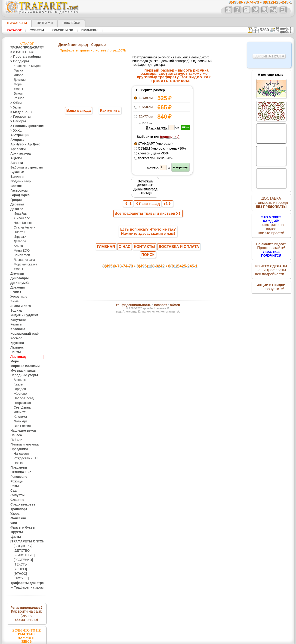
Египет (15, 292)
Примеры (83, 30)
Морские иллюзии (22, 366)
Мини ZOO (21, 251)
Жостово (20, 394)
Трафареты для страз (25, 583)
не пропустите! (271, 282)
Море (17, 84)
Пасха (18, 463)
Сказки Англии (23, 228)
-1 (131, 182)
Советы (34, 30)
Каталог (14, 30)
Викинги (16, 177)
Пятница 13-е (19, 472)
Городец (19, 389)
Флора (18, 75)
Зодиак (15, 311)
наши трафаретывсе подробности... (271, 264)
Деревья (16, 205)
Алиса (18, 246)
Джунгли (16, 274)
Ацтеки (15, 158)
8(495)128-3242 (152, 238)
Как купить (109, 111)
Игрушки (19, 237)
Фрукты (15, 532)
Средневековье (20, 505)
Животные (17, 297)
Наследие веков (21, 431)
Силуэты (16, 495)
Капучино (17, 320)
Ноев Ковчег (22, 223)
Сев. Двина (21, 408)
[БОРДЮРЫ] (22, 546)
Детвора (19, 241)
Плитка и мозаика (22, 445)
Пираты (19, 232)
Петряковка (21, 403)
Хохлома (20, 417)
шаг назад (148, 182)
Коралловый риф (22, 334)
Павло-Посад (23, 398)
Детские (19, 80)
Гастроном (18, 191)
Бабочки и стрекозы (23, 168)
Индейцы (20, 214)
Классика (17, 329)
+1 (165, 182)
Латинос (16, 348)
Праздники (18, 449)
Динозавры (18, 278)
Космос (15, 338)
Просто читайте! (271, 244)
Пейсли (15, 440)
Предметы (17, 468)
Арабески (17, 149)
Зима (14, 301)
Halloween (20, 454)
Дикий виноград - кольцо (204, 99)
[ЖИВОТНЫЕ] (23, 555)
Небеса (15, 435)
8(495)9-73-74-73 (124, 238)
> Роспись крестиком (24, 126)
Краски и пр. (58, 30)
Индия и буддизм (22, 315)
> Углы (15, 108)
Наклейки (63, 23)
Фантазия (17, 518)
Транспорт (17, 509)
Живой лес (21, 218)
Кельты (15, 325)
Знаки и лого (19, 306)
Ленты (15, 352)
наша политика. (171, 640)
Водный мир (19, 181)
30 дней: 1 (285, 28)
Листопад (17, 357)
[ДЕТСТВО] (21, 551)
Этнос (18, 94)
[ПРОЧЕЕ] (20, 578)
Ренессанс (17, 477)
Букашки (16, 172)
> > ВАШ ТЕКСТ (20, 52)
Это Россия (21, 426)
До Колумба (18, 283)
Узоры (18, 89)
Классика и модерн (26, 66)
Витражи (39, 23)
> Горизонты (18, 117)
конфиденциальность (136, 278)
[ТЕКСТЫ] (20, 565)
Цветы (15, 537)
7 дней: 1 (286, 32)
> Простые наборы (23, 57)
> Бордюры (17, 61)
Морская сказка (24, 265)
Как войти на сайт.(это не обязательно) (27, 613)
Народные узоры (22, 375)
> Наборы (17, 121)
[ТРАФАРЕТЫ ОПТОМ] (25, 542)
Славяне (16, 500)
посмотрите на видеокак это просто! (271, 224)
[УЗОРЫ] (20, 569)
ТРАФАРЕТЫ (14, 23)
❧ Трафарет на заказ (25, 588)
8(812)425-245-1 (180, 238)
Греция (15, 200)
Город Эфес (18, 195)
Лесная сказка (23, 260)
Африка (15, 163)
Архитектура (19, 154)
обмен (170, 278)
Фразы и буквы (20, 528)
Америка (16, 140)
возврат (158, 278)
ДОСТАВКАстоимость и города (271, 204)
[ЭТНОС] (19, 574)
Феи (13, 523)
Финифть (20, 412)
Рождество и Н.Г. (25, 458)
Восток (15, 186)
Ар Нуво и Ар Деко (23, 144)
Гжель (18, 385)
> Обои (15, 103)
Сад (13, 491)
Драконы (16, 288)
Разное (18, 98)
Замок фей (21, 255)
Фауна (18, 71)
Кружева (16, 343)
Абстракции (18, 135)
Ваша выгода (79, 111)
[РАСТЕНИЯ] (22, 560)
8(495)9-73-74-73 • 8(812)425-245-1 (255, 2)
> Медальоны (19, 112)
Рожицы (16, 481)
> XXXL (15, 131)
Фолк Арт (20, 421)
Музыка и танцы (21, 371)
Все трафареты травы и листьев (148, 192)
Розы (14, 486)
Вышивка (20, 380)
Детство (16, 209)
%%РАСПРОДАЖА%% (25, 48)
